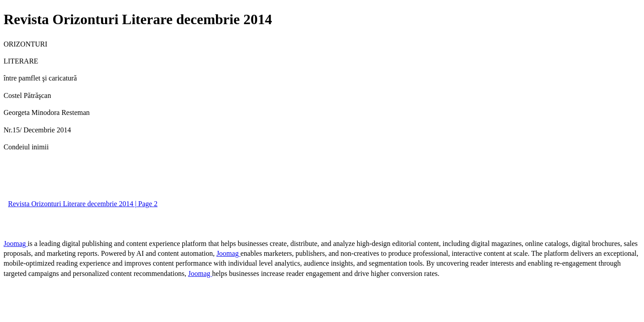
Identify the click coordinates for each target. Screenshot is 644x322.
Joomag (16, 244)
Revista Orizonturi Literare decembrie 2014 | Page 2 (83, 204)
